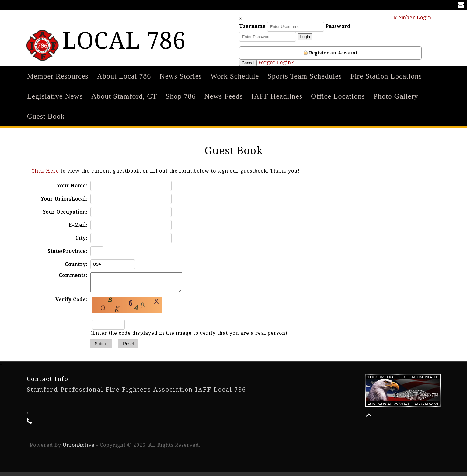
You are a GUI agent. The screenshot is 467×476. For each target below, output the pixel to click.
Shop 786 (181, 96)
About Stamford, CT (124, 96)
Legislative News (55, 96)
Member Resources (58, 76)
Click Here (45, 171)
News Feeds (223, 96)
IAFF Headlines (277, 96)
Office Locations (338, 96)
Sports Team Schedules (305, 76)
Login (311, 37)
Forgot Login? (282, 63)
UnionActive (79, 449)
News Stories (181, 76)
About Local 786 (124, 76)
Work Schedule (235, 76)
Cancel (254, 63)
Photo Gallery (396, 96)
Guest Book (46, 116)
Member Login (415, 17)
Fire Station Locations (386, 76)
